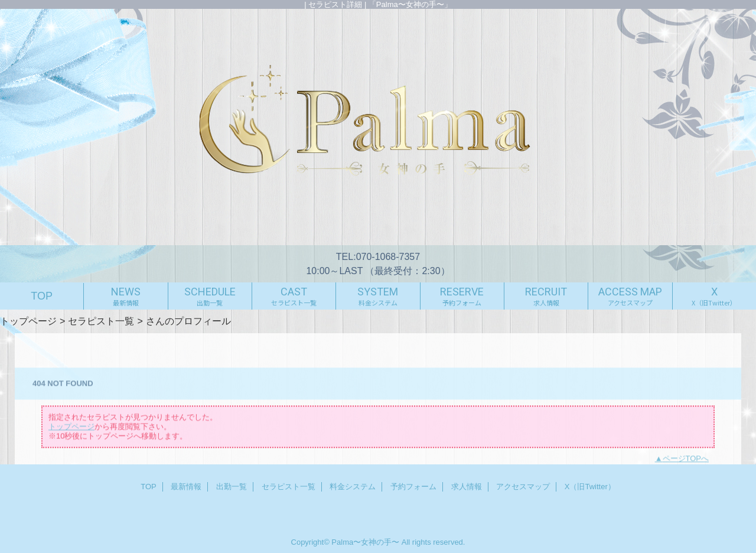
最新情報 (186, 487)
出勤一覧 (232, 487)
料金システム (353, 487)
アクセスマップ (523, 487)
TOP (42, 296)
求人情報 (467, 487)
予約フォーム (413, 487)
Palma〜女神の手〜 (365, 542)
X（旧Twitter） (590, 487)
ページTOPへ (686, 462)
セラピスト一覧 (101, 321)
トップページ (28, 321)
